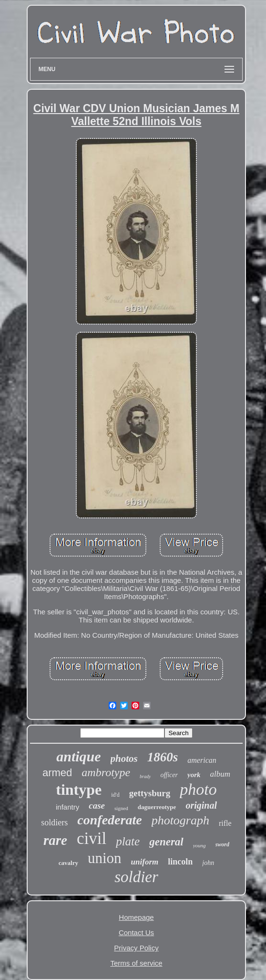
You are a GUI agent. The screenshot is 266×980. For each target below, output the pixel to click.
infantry (67, 807)
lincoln (180, 862)
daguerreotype (157, 807)
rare (55, 840)
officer (169, 775)
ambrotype (106, 772)
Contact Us (136, 933)
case (97, 806)
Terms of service (136, 963)
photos (124, 759)
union (105, 858)
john (208, 863)
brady (145, 776)
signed (121, 808)
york (194, 775)
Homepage (136, 917)
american (202, 760)
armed (57, 773)
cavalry (68, 863)
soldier (136, 877)
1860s (163, 757)
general (166, 842)
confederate (109, 820)
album (220, 774)
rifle (225, 823)
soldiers (54, 822)
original (201, 805)
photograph (180, 820)
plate (128, 841)
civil (92, 838)
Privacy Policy (136, 948)
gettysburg (150, 793)
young (199, 845)
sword (222, 844)
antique (78, 756)
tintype (79, 790)
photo (198, 789)
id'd (115, 795)
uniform (145, 862)
